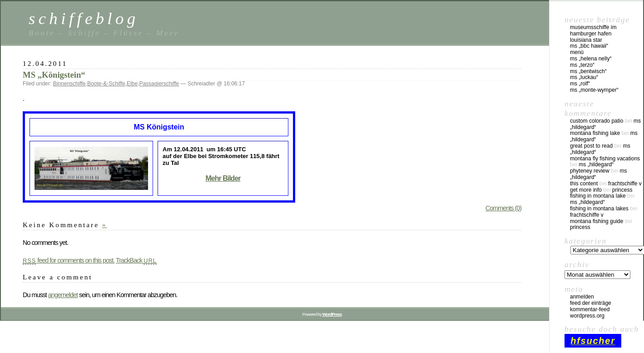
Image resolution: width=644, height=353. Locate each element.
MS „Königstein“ (54, 75)
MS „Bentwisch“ (588, 71)
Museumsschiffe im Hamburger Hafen (593, 30)
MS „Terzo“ (582, 65)
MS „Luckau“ (584, 77)
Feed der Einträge (591, 303)
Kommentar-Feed (590, 309)
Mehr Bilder (223, 178)
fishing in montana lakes (599, 209)
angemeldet (63, 295)
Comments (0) (503, 208)
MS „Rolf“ (580, 84)
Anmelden (582, 297)
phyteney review (590, 171)
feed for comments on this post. (69, 260)
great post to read (591, 146)
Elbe (132, 84)
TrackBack (136, 260)
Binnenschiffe (69, 84)
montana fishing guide (597, 221)
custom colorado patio (597, 121)
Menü (577, 52)
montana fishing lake (595, 133)
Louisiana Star (586, 40)
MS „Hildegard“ (596, 164)
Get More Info (586, 190)
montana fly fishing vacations (605, 159)
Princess (622, 190)
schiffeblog (84, 18)
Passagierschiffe (159, 84)
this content (584, 184)
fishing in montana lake (598, 196)
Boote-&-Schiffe (106, 84)
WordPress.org (587, 316)
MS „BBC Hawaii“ (589, 46)
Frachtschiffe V (625, 184)
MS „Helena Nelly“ (591, 59)
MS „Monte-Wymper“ (594, 90)
